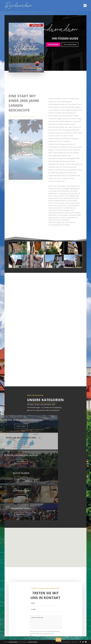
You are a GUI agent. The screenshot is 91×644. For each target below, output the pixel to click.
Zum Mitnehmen (53, 44)
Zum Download (70, 44)
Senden (58, 642)
